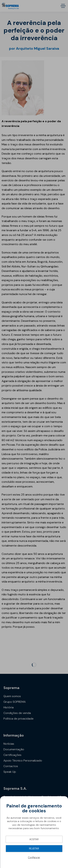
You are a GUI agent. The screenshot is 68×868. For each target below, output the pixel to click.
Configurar (34, 857)
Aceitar (34, 839)
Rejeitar (34, 849)
